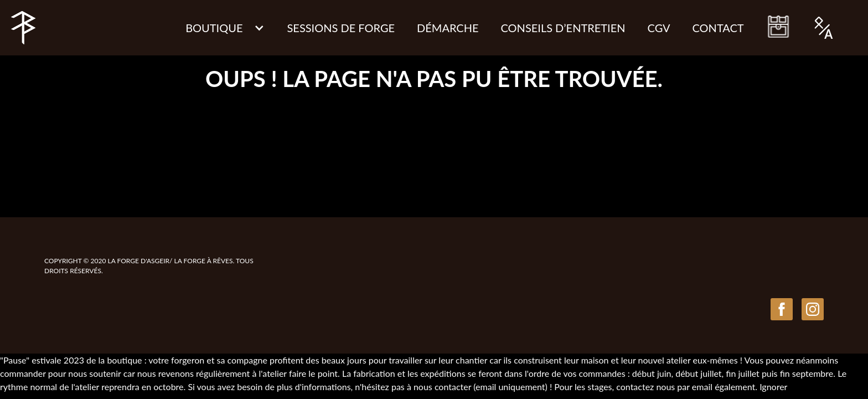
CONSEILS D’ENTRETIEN (563, 28)
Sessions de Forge (341, 28)
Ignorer (773, 387)
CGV (659, 28)
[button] (225, 28)
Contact (718, 28)
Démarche (448, 28)
